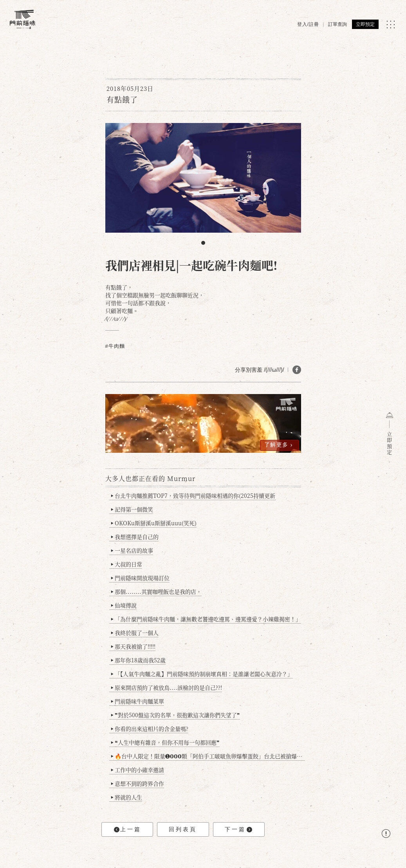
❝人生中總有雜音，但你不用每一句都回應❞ (165, 742)
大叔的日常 (126, 564)
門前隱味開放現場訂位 (140, 578)
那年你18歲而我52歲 (138, 660)
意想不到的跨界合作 (137, 783)
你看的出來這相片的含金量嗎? (149, 729)
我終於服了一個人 (134, 633)
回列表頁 (183, 829)
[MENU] (391, 24)
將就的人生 (126, 797)
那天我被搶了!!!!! (133, 646)
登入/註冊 (308, 24)
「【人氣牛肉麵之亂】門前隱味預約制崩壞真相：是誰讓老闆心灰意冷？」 (202, 674)
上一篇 (128, 829)
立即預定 (365, 24)
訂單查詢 (337, 24)
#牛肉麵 (115, 346)
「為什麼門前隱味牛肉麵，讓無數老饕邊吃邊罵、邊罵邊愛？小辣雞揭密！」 (206, 619)
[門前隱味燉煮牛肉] (23, 19)
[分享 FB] (297, 370)
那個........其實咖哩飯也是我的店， (156, 591)
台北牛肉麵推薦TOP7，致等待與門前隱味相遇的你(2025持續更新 (193, 495)
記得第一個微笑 (132, 509)
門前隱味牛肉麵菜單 (137, 701)
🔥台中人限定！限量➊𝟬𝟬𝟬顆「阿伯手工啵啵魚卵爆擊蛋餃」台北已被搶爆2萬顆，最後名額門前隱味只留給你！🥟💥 (208, 756)
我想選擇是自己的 (134, 537)
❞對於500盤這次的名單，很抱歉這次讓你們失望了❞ (175, 715)
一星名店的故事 (132, 550)
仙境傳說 (124, 605)
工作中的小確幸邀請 (137, 770)
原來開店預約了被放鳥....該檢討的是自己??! (166, 687)
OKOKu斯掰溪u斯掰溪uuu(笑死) (153, 523)
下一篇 (238, 829)
